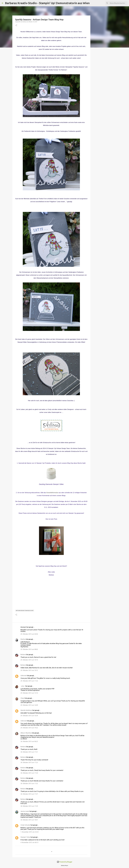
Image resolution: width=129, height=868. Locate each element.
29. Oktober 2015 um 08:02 (29, 649)
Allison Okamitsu (26, 733)
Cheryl (23, 698)
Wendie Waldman (26, 710)
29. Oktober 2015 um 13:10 (29, 693)
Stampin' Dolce (25, 837)
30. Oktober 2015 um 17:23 (29, 762)
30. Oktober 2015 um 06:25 (29, 741)
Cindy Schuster (25, 825)
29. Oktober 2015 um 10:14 (29, 660)
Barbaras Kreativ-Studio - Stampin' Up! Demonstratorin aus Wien (47, 3)
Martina (23, 639)
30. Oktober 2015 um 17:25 (29, 783)
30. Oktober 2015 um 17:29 (29, 806)
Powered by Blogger (65, 862)
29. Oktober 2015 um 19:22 (29, 728)
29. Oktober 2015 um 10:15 (29, 670)
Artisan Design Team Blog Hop (25, 611)
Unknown (24, 676)
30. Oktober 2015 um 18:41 (29, 820)
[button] (16, 25)
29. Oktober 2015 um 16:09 (29, 705)
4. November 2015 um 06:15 (29, 842)
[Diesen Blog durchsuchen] (118, 3)
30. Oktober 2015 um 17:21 (29, 752)
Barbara (23, 654)
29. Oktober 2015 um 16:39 (29, 716)
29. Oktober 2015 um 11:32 (29, 681)
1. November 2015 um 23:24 (29, 832)
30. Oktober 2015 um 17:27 (29, 794)
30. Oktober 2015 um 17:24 (29, 773)
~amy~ (23, 686)
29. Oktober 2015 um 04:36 (29, 634)
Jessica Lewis (25, 811)
